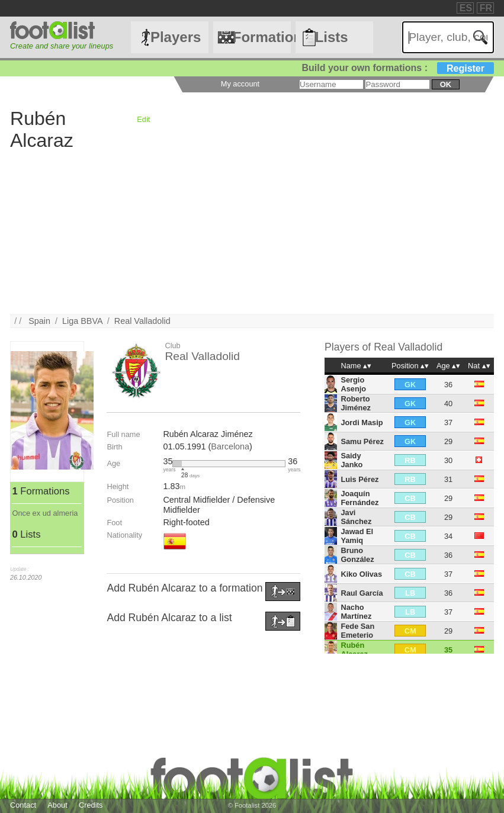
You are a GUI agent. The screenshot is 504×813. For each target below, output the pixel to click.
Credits (91, 805)
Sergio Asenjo (353, 384)
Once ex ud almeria (45, 513)
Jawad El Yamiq (357, 536)
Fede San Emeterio (357, 631)
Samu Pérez (362, 441)
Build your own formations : (398, 68)
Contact (23, 805)
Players (176, 37)
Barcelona (230, 446)
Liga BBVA (82, 321)
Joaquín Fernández (359, 498)
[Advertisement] (252, 232)
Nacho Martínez (356, 612)
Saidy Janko (351, 460)
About (57, 805)
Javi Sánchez (356, 517)
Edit (143, 119)
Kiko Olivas (361, 574)
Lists (332, 37)
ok (446, 84)
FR (486, 8)
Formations (262, 37)
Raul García (362, 593)
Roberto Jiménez (356, 403)
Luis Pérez (359, 479)
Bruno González (357, 555)
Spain (39, 321)
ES (466, 8)
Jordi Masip (362, 422)
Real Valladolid (142, 321)
